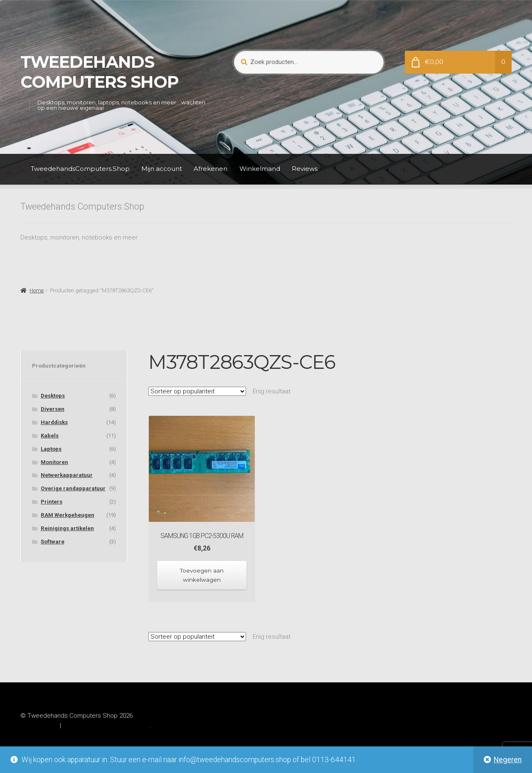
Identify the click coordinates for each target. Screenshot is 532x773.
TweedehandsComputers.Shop (80, 169)
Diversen (53, 409)
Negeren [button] (508, 760)
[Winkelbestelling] (197, 391)
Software (53, 542)
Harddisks (54, 422)
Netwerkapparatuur (67, 475)
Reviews (305, 169)
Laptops (51, 449)
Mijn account (162, 169)
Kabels (50, 436)
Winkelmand (260, 169)
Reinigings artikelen (67, 528)
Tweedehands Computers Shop (100, 72)
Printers (52, 502)
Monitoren (54, 462)
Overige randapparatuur (73, 488)
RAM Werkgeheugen (68, 515)
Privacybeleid (39, 724)
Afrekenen (211, 169)
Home (37, 290)
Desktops (53, 396)
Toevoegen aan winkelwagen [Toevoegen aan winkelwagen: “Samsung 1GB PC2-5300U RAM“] (202, 574)
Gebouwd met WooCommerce (106, 724)
